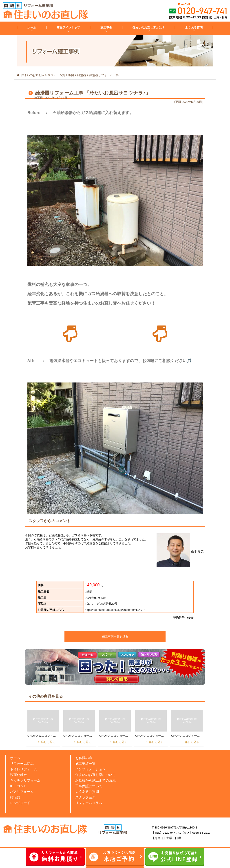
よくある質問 (194, 27)
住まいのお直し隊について (95, 775)
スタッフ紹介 (85, 797)
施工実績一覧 (85, 764)
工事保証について (89, 786)
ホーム (32, 27)
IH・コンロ (19, 786)
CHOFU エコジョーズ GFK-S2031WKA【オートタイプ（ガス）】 (115, 736)
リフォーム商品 (22, 764)
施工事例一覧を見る (115, 636)
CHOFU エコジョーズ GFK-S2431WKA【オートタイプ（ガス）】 (187, 736)
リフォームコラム (89, 803)
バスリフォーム (22, 792)
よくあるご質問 (87, 792)
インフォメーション (90, 769)
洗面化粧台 (19, 775)
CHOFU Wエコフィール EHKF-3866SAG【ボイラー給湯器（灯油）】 (43, 736)
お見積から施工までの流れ (95, 780)
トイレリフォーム (24, 769)
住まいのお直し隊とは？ (149, 27)
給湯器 (15, 797)
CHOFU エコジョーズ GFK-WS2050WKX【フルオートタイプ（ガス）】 (151, 736)
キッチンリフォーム (25, 780)
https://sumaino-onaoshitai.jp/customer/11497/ (115, 610)
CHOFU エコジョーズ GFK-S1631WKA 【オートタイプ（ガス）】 (79, 736)
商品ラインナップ (68, 27)
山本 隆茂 (180, 551)
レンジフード (20, 803)
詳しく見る (48, 742)
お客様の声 (84, 758)
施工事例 (106, 27)
